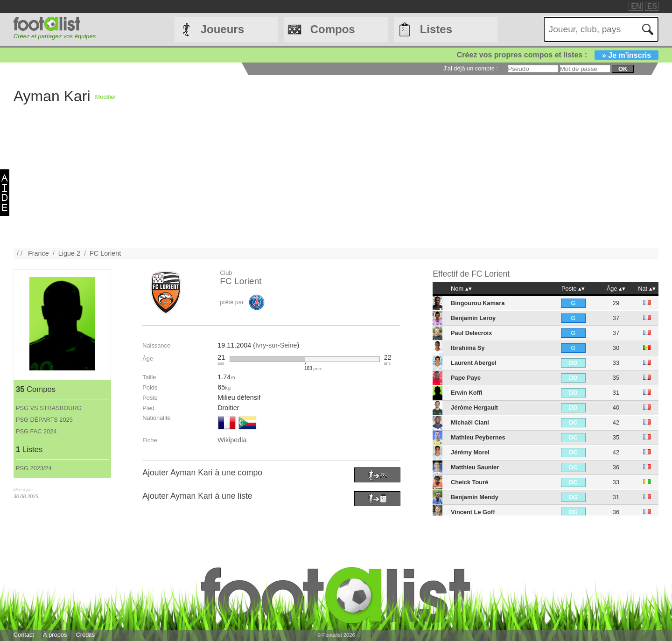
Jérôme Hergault (474, 408)
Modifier (106, 97)
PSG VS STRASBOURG (49, 408)
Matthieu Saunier (475, 467)
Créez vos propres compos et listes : (558, 55)
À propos (55, 635)
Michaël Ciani (470, 422)
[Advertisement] (375, 182)
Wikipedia (232, 440)
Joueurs (222, 29)
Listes (436, 29)
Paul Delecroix (471, 333)
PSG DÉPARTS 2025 (44, 420)
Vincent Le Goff (473, 512)
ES (652, 6)
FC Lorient (105, 253)
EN (636, 6)
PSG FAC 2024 (36, 431)
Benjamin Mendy (475, 497)
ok (623, 69)
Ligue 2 (69, 253)
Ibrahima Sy (468, 348)
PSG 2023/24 (34, 468)
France (38, 253)
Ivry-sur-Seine (276, 345)
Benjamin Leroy (473, 318)
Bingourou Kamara (478, 303)
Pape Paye (466, 378)
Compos (333, 29)
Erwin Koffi (467, 393)
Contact (24, 635)
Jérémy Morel (470, 452)
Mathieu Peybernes (478, 437)
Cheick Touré (469, 482)
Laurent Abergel (474, 363)
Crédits (86, 635)
